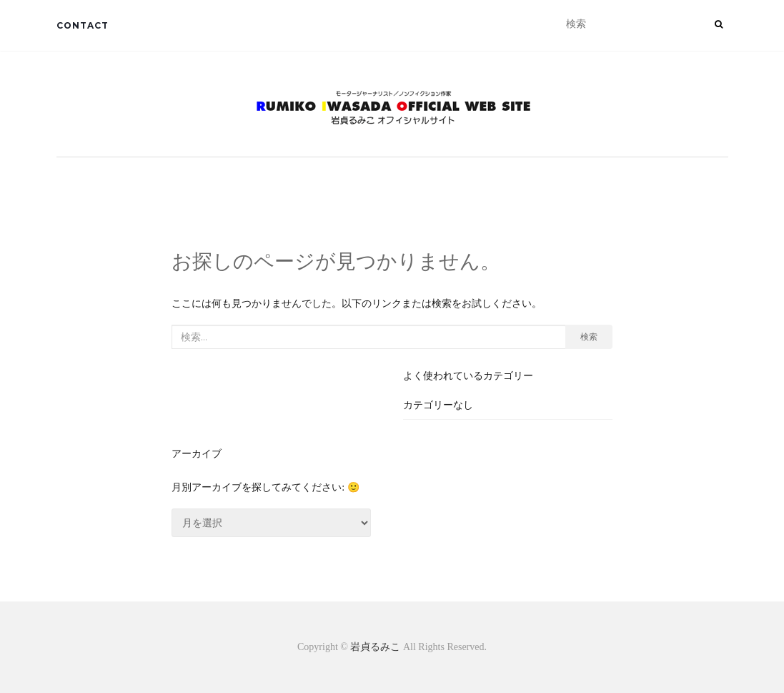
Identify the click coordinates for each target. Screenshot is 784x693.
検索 (589, 336)
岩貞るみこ (377, 647)
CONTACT (83, 25)
